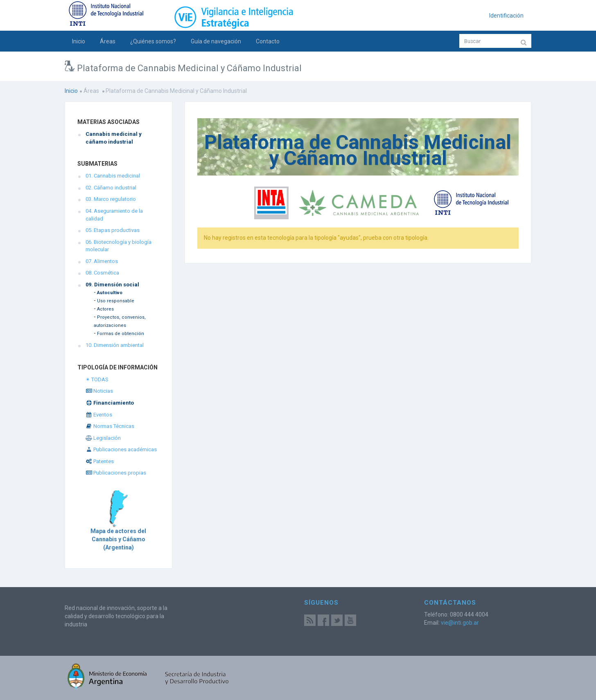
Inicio (79, 41)
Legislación (103, 438)
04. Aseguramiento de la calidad (114, 215)
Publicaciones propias (116, 473)
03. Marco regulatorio (111, 199)
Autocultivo (110, 293)
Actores (105, 309)
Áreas (108, 41)
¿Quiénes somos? (153, 41)
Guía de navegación (216, 41)
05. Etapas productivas (113, 230)
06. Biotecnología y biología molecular (119, 246)
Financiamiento (110, 403)
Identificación (506, 16)
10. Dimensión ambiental (115, 345)
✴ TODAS (97, 379)
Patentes (100, 461)
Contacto (268, 41)
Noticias (99, 391)
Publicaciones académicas (121, 449)
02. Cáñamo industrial (111, 188)
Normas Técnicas (110, 426)
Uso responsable (116, 301)
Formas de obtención (121, 334)
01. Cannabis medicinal (113, 176)
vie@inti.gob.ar (460, 623)
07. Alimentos (102, 261)
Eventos (99, 415)
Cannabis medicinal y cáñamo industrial (114, 138)
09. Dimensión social (112, 285)
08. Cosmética (102, 273)
